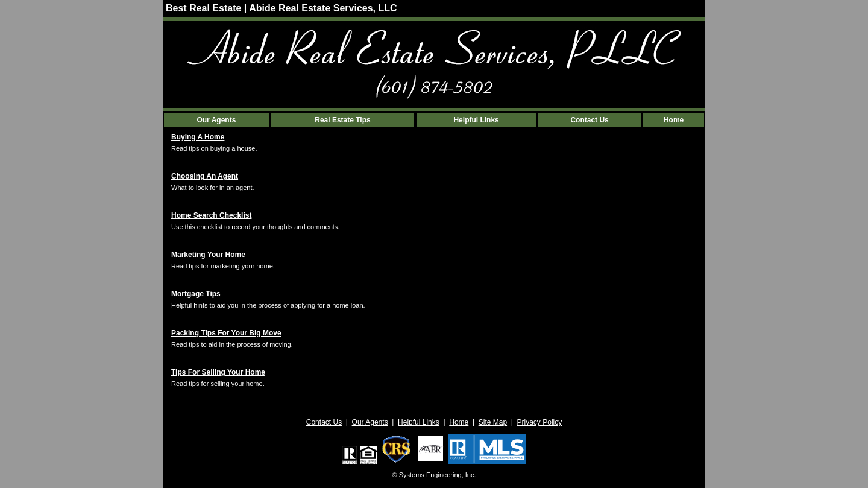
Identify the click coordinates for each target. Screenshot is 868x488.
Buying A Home (198, 137)
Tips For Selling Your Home (218, 372)
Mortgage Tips (196, 294)
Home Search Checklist (211, 215)
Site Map (493, 422)
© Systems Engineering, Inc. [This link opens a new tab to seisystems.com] (434, 475)
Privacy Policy (540, 422)
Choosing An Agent (205, 176)
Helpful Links (476, 120)
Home (674, 120)
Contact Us (589, 120)
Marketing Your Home (208, 255)
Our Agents (216, 120)
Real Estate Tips (342, 120)
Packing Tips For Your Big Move (226, 333)
